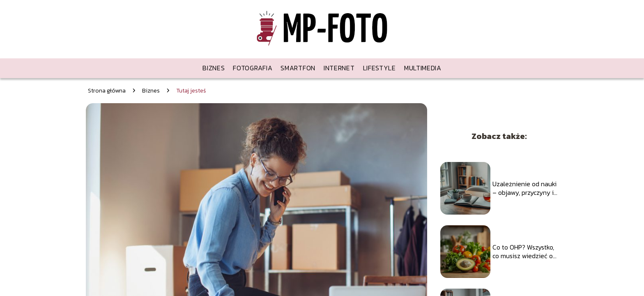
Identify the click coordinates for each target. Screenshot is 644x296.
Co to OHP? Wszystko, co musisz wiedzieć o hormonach (523, 252)
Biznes (214, 68)
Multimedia (423, 68)
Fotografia (253, 68)
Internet (339, 68)
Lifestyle (379, 68)
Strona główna (107, 91)
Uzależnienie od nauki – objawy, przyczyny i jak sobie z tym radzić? (524, 188)
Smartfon (298, 68)
